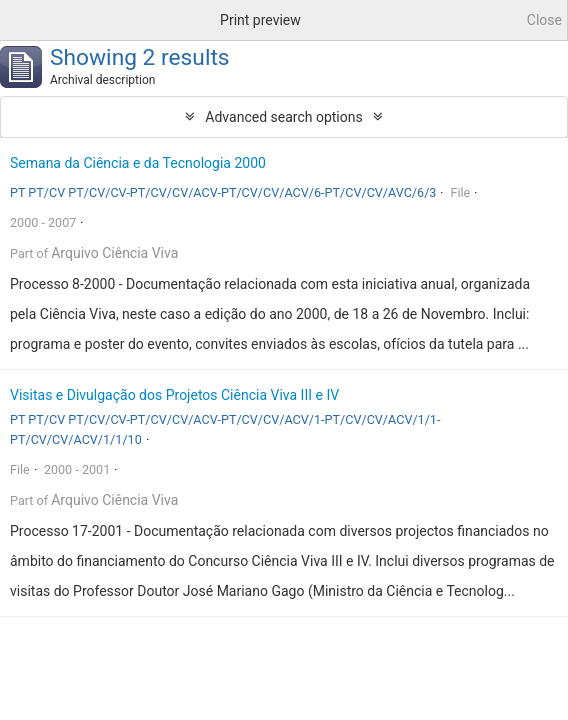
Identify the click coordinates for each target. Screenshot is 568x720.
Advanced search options (283, 117)
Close (544, 20)
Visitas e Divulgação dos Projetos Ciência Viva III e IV (174, 395)
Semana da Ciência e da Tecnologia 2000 (138, 163)
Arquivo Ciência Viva (114, 253)
